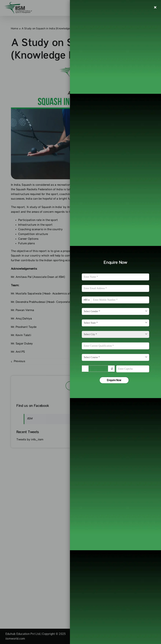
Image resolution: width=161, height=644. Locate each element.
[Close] (155, 7)
